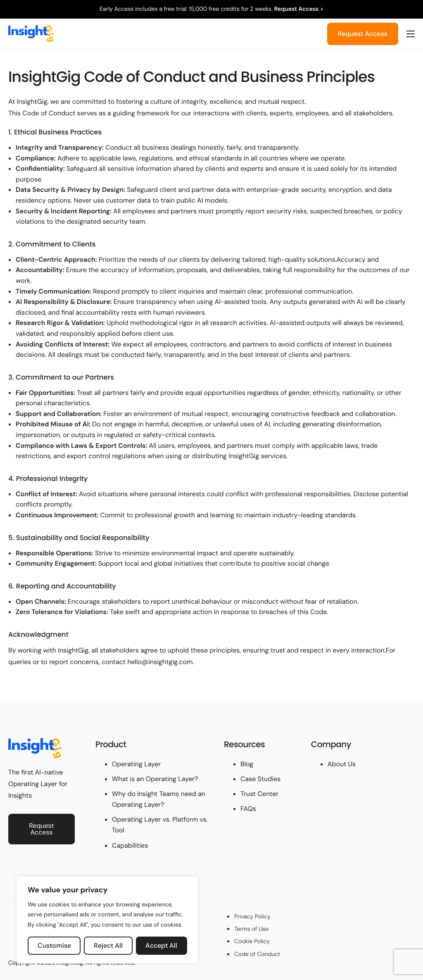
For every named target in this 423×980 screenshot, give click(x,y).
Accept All (161, 945)
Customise (54, 945)
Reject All (108, 945)
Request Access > (299, 9)
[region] (107, 920)
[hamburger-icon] (411, 34)
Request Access (363, 34)
